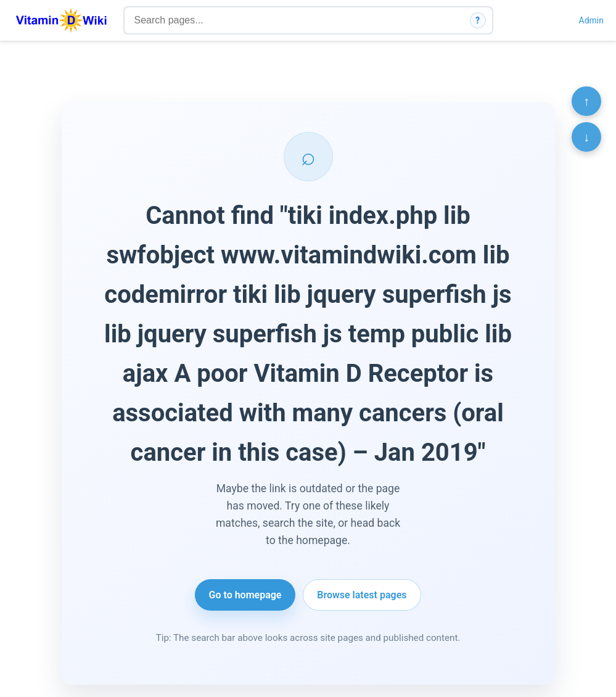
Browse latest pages (362, 595)
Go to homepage (245, 595)
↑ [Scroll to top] (586, 101)
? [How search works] (478, 20)
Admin (591, 20)
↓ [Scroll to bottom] (586, 137)
